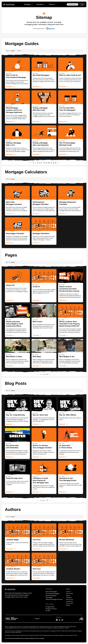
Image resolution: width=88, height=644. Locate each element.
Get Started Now (72, 4)
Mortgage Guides (50, 607)
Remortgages (49, 597)
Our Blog (48, 611)
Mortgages (29, 4)
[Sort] (13, 51)
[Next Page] (58, 163)
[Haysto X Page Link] (60, 620)
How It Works (69, 594)
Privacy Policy (70, 603)
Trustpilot (37, 619)
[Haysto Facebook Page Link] (57, 620)
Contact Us (69, 597)
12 (53, 163)
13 (56, 163)
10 (49, 163)
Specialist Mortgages (51, 596)
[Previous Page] (30, 163)
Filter (20, 51)
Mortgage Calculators (51, 609)
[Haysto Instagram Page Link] (62, 620)
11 (51, 163)
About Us (53, 4)
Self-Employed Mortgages (52, 594)
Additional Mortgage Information (54, 599)
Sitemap (68, 605)
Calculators (41, 4)
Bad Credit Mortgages (51, 592)
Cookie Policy (70, 601)
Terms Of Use (69, 599)
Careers (68, 596)
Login (82, 4)
